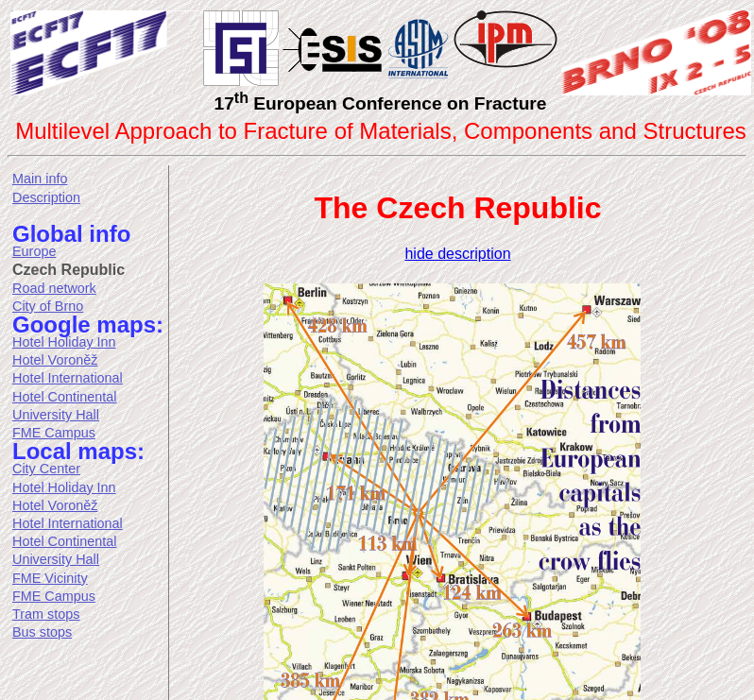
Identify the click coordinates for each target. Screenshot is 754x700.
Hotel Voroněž (55, 360)
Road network (54, 288)
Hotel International (68, 378)
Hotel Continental (64, 397)
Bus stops (42, 632)
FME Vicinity (50, 578)
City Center (46, 469)
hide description (457, 254)
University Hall (56, 415)
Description (46, 197)
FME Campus (54, 433)
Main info (40, 179)
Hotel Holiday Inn (64, 342)
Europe (34, 251)
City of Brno (48, 306)
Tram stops (46, 614)
